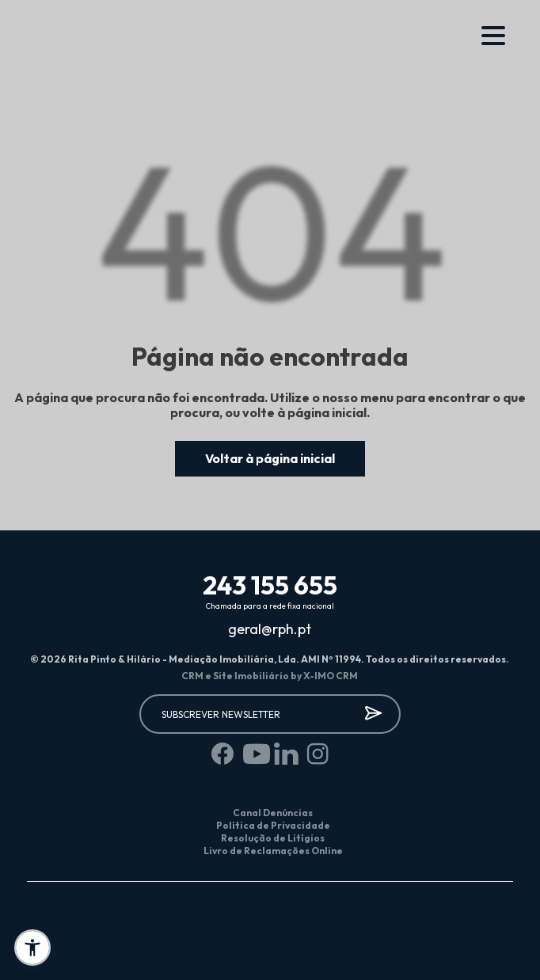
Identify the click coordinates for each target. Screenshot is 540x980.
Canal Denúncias (273, 813)
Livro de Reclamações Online (273, 851)
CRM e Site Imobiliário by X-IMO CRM (270, 676)
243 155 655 (270, 585)
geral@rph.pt (270, 629)
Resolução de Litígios (273, 838)
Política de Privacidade (273, 825)
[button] (32, 948)
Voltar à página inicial (270, 458)
